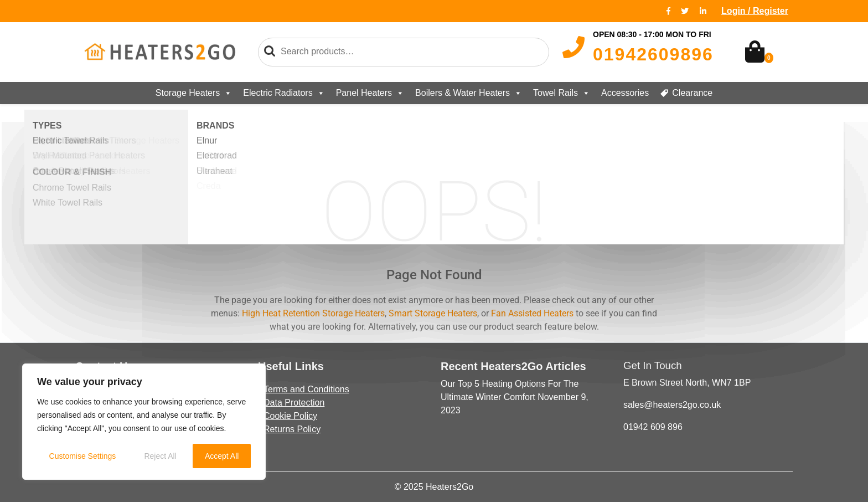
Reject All (160, 456)
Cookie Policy (290, 416)
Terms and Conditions (306, 389)
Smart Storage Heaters (433, 313)
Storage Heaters (194, 93)
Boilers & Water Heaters (469, 93)
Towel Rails (562, 93)
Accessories (625, 93)
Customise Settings (83, 456)
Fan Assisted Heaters (532, 313)
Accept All (222, 456)
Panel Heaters (370, 93)
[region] (144, 422)
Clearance (692, 93)
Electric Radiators (284, 93)
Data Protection (294, 403)
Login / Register (755, 11)
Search (270, 52)
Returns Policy (292, 429)
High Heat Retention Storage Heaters (313, 313)
